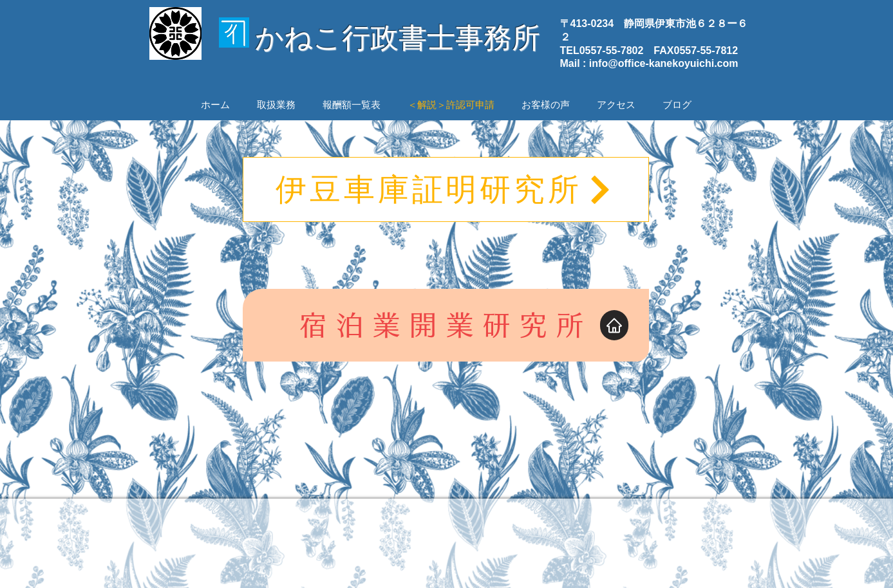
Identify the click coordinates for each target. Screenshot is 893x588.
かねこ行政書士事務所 (398, 38)
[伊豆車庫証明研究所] (446, 189)
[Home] (614, 325)
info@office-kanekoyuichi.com (664, 63)
